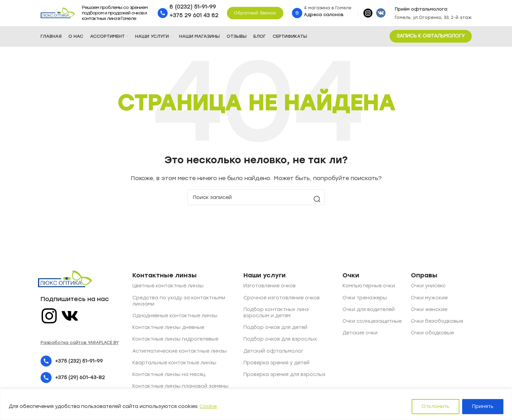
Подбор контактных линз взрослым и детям (276, 314)
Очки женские (429, 311)
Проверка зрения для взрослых (285, 376)
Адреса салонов (324, 15)
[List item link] (82, 363)
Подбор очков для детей (275, 329)
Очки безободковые (437, 323)
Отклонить (435, 406)
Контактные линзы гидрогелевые (175, 341)
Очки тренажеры (365, 299)
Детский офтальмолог (273, 352)
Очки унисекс (428, 288)
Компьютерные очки (369, 288)
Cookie (208, 406)
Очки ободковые (432, 335)
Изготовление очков (270, 288)
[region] (256, 404)
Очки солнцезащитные (372, 323)
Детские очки (360, 335)
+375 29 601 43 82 (194, 16)
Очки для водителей (369, 311)
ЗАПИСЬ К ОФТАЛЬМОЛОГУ (431, 38)
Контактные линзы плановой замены (180, 388)
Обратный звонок (255, 14)
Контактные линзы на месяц (169, 376)
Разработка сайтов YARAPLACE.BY (80, 344)
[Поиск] (256, 199)
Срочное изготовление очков (282, 299)
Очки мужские (429, 299)
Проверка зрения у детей (276, 364)
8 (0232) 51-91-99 (193, 8)
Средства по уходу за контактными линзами (179, 302)
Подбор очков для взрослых (280, 341)
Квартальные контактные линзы (174, 364)
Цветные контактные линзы (168, 288)
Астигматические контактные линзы (179, 352)
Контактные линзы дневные (168, 329)
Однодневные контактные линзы (175, 317)
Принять (483, 406)
